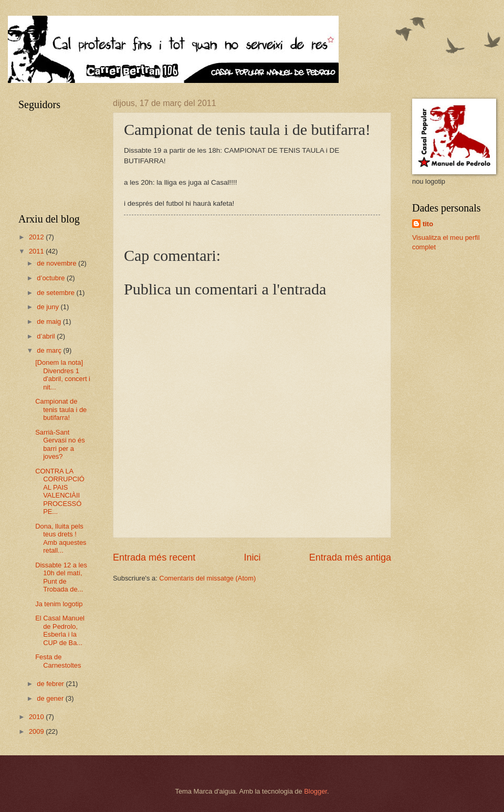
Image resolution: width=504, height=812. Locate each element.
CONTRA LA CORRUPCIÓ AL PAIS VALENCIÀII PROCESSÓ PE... (60, 491)
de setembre (56, 293)
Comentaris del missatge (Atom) (207, 578)
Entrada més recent (154, 557)
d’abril (47, 336)
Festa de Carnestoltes (58, 661)
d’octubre (52, 278)
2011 (37, 251)
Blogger (316, 791)
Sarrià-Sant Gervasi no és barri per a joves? (60, 444)
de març (50, 350)
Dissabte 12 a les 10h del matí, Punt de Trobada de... (61, 577)
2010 (37, 717)
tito (428, 224)
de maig (50, 321)
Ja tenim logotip (59, 604)
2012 (37, 237)
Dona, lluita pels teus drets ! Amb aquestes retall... (61, 538)
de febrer (51, 684)
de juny (49, 307)
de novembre (57, 263)
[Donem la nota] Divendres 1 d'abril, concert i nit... (63, 375)
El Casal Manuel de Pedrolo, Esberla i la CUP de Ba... (60, 630)
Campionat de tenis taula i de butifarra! (61, 409)
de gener (51, 698)
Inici (252, 557)
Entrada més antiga (350, 557)
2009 (37, 731)
